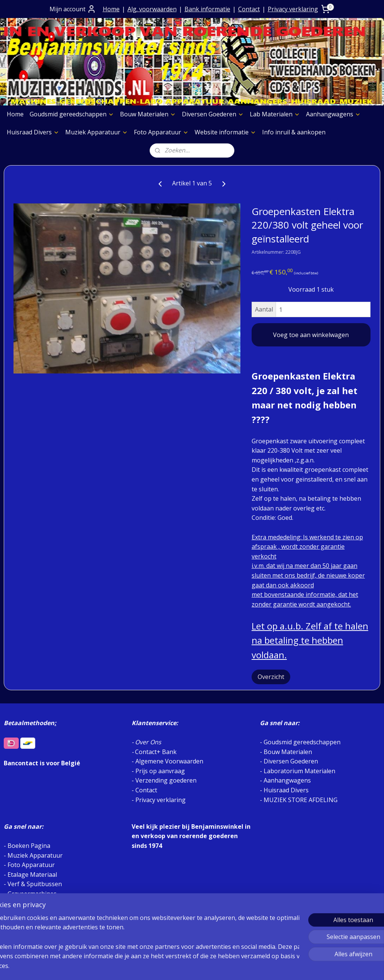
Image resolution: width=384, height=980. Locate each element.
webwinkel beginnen (211, 966)
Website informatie (225, 132)
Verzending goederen (166, 780)
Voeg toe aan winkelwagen (311, 335)
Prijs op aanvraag (160, 771)
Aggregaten (24, 913)
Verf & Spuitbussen (35, 884)
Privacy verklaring (293, 9)
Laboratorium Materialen (299, 771)
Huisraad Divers (33, 132)
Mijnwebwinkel (277, 966)
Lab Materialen (275, 114)
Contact (249, 9)
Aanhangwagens (333, 114)
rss (182, 966)
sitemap (167, 966)
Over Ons (148, 742)
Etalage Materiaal (32, 875)
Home (111, 9)
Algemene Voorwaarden (169, 761)
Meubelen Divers (31, 932)
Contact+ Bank (156, 752)
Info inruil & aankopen (294, 132)
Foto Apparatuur (161, 132)
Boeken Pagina (29, 846)
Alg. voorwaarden (152, 9)
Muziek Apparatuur (97, 132)
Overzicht (271, 677)
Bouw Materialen (148, 114)
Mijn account (73, 9)
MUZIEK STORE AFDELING (301, 800)
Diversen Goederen (213, 114)
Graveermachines (32, 894)
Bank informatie (207, 9)
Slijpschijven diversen (37, 903)
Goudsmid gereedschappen (72, 114)
